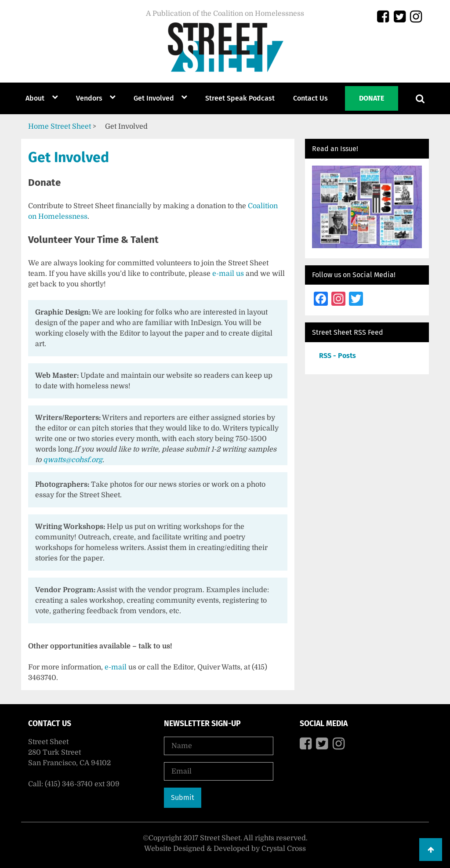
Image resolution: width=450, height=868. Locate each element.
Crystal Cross (284, 849)
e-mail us (228, 274)
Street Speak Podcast (240, 98)
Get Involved (154, 98)
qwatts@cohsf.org (73, 460)
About (35, 98)
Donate (372, 98)
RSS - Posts (337, 356)
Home (38, 127)
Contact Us (310, 98)
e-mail (116, 667)
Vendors (89, 98)
